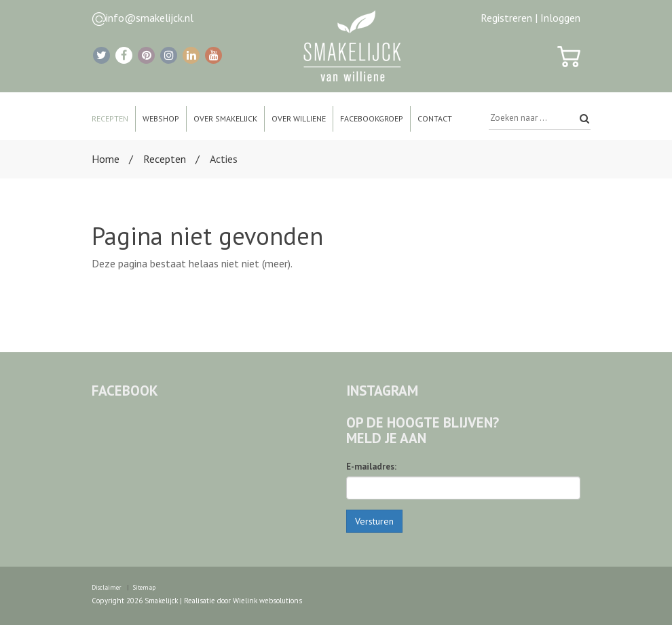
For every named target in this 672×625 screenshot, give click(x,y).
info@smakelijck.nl (150, 18)
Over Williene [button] (299, 118)
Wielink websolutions (267, 601)
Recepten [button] (110, 118)
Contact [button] (435, 118)
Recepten (165, 159)
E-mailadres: (371, 467)
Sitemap (144, 587)
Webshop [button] (161, 118)
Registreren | (509, 18)
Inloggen (560, 18)
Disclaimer (107, 587)
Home (106, 159)
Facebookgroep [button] (372, 118)
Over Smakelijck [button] (225, 118)
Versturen (374, 521)
